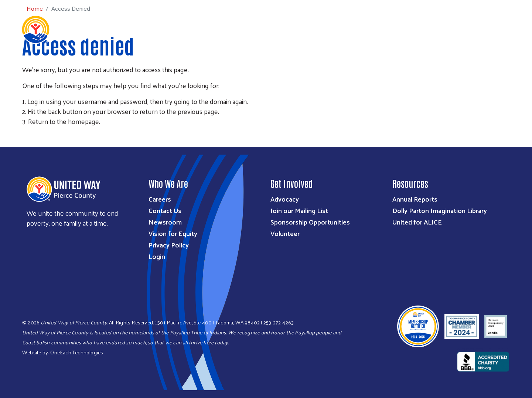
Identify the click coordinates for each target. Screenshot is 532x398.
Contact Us (165, 210)
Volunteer (285, 233)
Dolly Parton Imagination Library (440, 210)
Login (157, 256)
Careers (160, 199)
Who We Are (182, 63)
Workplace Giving (372, 63)
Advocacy (285, 199)
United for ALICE (417, 222)
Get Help (507, 74)
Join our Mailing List (299, 210)
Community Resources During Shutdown (464, 63)
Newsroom (165, 222)
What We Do (225, 63)
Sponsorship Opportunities (310, 222)
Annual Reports (415, 199)
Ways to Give (271, 63)
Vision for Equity (173, 233)
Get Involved (318, 63)
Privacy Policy (169, 245)
